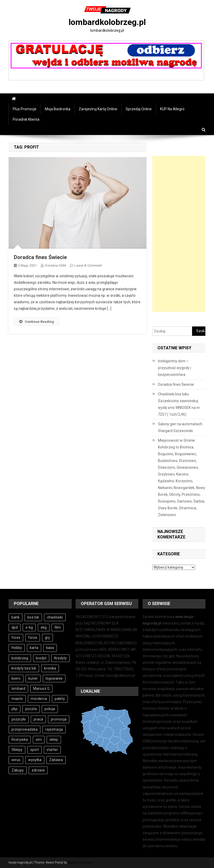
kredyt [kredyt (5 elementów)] (41, 658)
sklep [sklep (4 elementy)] (54, 740)
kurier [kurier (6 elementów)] (33, 678)
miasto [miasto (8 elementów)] (17, 699)
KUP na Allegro (172, 109)
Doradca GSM (55, 265)
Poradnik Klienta (26, 119)
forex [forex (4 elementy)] (16, 638)
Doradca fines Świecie (40, 257)
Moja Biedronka (58, 109)
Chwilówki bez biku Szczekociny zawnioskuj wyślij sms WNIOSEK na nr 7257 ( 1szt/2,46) (179, 404)
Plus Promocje (25, 109)
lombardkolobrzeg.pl (107, 22)
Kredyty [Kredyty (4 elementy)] (60, 658)
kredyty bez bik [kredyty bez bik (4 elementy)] (24, 668)
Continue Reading (37, 322)
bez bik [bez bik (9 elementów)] (33, 617)
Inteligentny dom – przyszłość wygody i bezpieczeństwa (175, 368)
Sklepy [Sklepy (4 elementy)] (17, 750)
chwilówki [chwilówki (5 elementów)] (55, 617)
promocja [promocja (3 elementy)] (59, 719)
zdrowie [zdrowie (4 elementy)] (38, 770)
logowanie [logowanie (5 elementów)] (54, 678)
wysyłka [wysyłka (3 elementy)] (35, 760)
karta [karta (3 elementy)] (34, 648)
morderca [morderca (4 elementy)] (39, 699)
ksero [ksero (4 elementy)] (16, 678)
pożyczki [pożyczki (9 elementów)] (19, 719)
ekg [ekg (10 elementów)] (44, 627)
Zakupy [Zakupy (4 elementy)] (18, 770)
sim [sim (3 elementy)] (39, 740)
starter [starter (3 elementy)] (52, 750)
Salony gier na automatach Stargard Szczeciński (180, 427)
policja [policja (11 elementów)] (50, 709)
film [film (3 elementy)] (58, 627)
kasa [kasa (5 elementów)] (50, 648)
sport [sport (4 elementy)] (35, 750)
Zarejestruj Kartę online (98, 109)
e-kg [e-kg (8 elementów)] (29, 627)
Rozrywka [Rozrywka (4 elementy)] (20, 740)
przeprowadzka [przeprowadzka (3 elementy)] (25, 729)
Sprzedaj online (139, 109)
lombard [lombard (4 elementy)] (18, 689)
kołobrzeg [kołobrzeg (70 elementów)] (20, 658)
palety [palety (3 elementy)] (60, 699)
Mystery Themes (80, 863)
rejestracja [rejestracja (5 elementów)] (54, 729)
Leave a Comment (88, 265)
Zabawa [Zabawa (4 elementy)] (56, 760)
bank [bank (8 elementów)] (16, 617)
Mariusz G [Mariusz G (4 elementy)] (41, 689)
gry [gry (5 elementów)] (47, 638)
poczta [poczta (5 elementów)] (31, 709)
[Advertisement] (179, 234)
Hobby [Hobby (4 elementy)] (17, 648)
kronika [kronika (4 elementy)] (50, 668)
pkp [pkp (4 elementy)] (14, 709)
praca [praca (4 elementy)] (38, 719)
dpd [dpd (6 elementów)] (15, 627)
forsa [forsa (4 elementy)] (33, 638)
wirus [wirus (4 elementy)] (16, 760)
